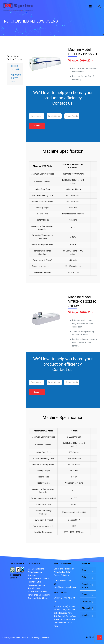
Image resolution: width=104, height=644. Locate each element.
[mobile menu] (90, 7)
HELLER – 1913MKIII (15, 68)
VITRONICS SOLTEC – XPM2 (16, 78)
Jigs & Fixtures (34, 588)
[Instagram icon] (90, 637)
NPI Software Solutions (38, 592)
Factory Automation (36, 585)
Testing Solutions (35, 582)
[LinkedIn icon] (87, 637)
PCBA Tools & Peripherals (39, 579)
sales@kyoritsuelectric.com (65, 587)
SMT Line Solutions (36, 569)
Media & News (42, 598)
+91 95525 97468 (63, 581)
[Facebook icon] (93, 637)
